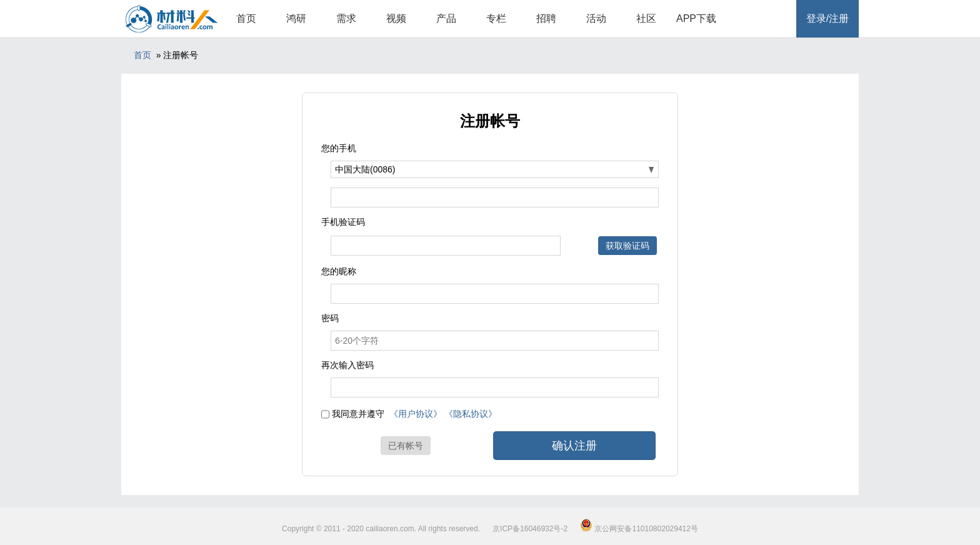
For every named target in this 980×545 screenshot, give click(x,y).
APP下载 (696, 18)
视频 (396, 18)
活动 (596, 18)
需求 (346, 18)
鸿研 (296, 18)
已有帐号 (406, 446)
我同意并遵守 (358, 414)
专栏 (496, 18)
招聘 (546, 18)
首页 (246, 18)
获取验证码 (627, 246)
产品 (446, 18)
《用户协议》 (416, 414)
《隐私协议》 (471, 414)
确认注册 (574, 446)
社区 (646, 18)
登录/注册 (827, 18)
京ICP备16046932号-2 (530, 529)
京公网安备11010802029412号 (639, 529)
